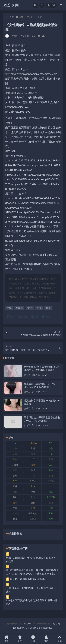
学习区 (30, 17)
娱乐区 (27, 375)
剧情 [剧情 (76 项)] (33, 454)
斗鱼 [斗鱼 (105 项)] (33, 475)
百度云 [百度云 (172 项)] (33, 481)
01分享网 (11, 5)
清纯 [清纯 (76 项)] (51, 475)
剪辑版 (19, 308)
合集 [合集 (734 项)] (51, 454)
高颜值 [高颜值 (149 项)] (33, 519)
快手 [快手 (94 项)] (51, 465)
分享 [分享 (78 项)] (15, 454)
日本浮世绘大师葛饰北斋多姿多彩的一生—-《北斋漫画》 (42, 419)
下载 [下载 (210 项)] (15, 448)
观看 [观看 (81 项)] (33, 503)
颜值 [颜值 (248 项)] (15, 519)
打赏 (11, 317)
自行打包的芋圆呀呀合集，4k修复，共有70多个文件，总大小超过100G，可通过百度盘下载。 (32, 572)
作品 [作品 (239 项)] (51, 448)
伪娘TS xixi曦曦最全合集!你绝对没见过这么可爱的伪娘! (32, 559)
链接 (46, 317)
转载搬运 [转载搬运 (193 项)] (15, 513)
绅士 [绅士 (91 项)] (33, 492)
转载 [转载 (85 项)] (51, 508)
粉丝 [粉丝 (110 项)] (51, 486)
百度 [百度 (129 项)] (15, 481)
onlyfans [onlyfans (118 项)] (33, 443)
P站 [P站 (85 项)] (51, 443)
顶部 (59, 639)
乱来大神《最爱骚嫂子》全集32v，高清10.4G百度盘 (40, 385)
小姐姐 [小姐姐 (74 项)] (15, 465)
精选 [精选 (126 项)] (15, 492)
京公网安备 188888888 (41, 628)
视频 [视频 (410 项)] (51, 503)
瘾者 (48, 308)
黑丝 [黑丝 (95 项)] (51, 519)
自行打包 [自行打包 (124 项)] (51, 497)
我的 (46, 639)
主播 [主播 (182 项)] (33, 448)
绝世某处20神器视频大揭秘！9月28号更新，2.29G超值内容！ (42, 368)
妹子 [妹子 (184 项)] (33, 459)
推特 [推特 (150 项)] (33, 470)
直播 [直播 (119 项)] (15, 486)
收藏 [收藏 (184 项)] (15, 475)
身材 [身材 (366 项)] (33, 508)
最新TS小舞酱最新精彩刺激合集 (27, 579)
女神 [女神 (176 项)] (15, 459)
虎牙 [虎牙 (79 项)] (15, 503)
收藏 (23, 317)
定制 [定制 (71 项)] (51, 459)
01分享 (28, 624)
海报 (34, 317)
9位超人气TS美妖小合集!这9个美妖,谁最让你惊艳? (32, 602)
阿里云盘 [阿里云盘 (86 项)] (33, 513)
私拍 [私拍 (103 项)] (33, 486)
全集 (9, 308)
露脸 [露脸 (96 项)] (51, 513)
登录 (51, 5)
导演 (39, 308)
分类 (20, 639)
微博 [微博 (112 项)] (33, 465)
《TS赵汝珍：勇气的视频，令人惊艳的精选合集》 (31, 590)
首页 (21, 17)
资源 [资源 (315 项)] (15, 508)
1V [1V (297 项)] (15, 443)
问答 (33, 639)
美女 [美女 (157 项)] (15, 497)
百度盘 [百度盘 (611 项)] (51, 481)
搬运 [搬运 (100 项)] (51, 470)
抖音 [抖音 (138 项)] (15, 470)
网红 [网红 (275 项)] (51, 492)
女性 (30, 308)
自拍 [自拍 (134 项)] (33, 497)
